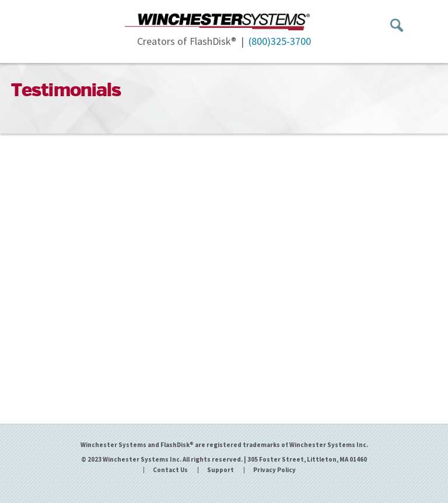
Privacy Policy (274, 470)
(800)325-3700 (280, 41)
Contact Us (170, 470)
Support (220, 470)
